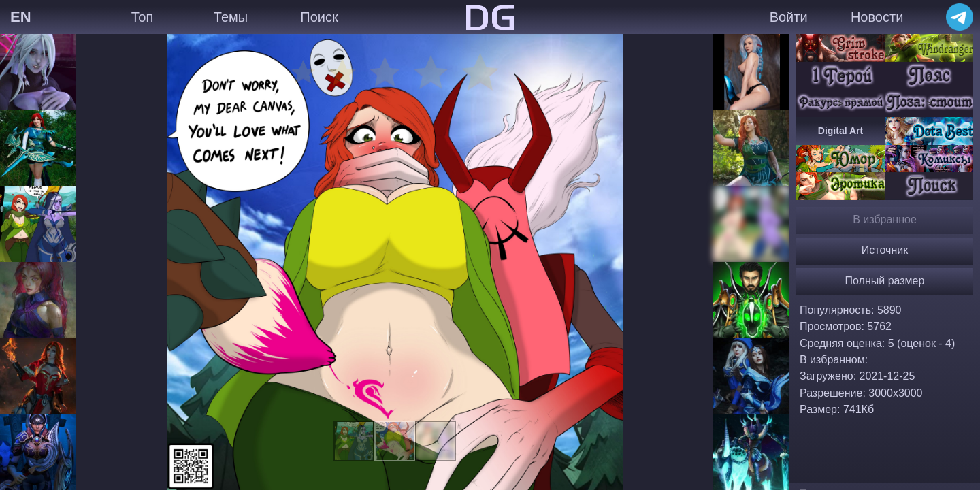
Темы (231, 17)
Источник (885, 250)
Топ (143, 17)
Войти (789, 17)
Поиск (319, 17)
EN (21, 17)
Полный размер (885, 281)
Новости (877, 17)
